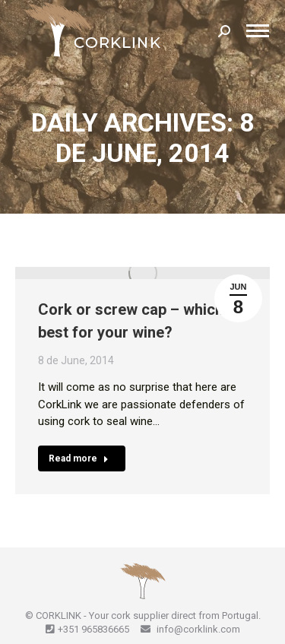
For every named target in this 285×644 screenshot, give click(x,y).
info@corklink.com (197, 629)
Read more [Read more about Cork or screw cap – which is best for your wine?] (79, 458)
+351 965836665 (93, 629)
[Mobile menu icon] (258, 31)
